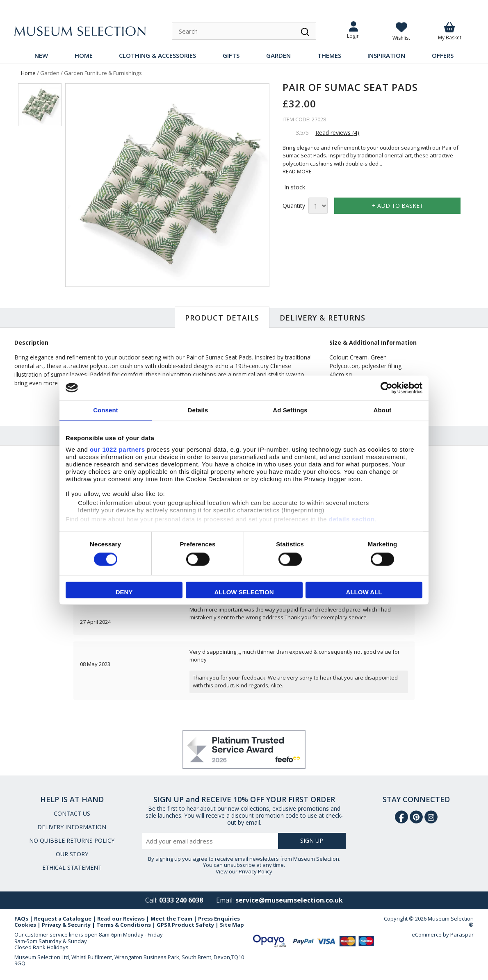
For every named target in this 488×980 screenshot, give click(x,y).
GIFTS (231, 55)
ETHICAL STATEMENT (72, 867)
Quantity (294, 206)
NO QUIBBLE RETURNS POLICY (72, 840)
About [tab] (383, 410)
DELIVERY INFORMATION (72, 827)
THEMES (329, 55)
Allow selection (244, 592)
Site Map (232, 925)
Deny (124, 592)
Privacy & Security (66, 925)
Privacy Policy (255, 871)
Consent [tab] (106, 410)
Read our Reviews (121, 919)
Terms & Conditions (124, 925)
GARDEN (278, 55)
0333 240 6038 (181, 900)
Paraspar (462, 935)
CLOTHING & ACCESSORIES (157, 55)
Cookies (25, 925)
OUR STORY (72, 854)
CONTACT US (72, 813)
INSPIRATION (386, 55)
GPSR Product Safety (185, 925)
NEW (41, 55)
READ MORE (297, 171)
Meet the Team (171, 919)
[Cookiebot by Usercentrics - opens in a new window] (387, 388)
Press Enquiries (219, 919)
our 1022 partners (117, 449)
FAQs (21, 919)
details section (352, 519)
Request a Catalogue (63, 919)
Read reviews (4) (337, 133)
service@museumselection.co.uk (289, 900)
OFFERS (443, 55)
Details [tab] (198, 410)
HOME (84, 55)
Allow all (364, 592)
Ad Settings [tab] (290, 410)
